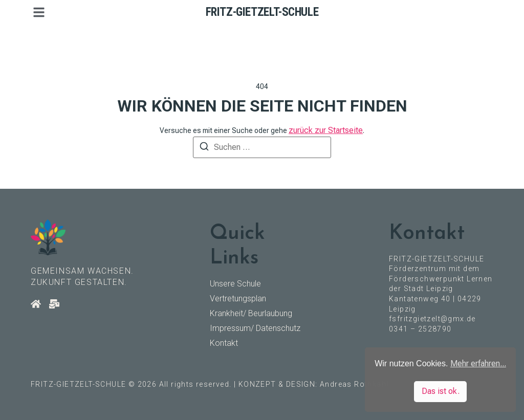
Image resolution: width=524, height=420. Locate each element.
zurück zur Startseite (326, 130)
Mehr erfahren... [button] (478, 363)
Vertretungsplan (238, 299)
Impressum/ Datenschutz (255, 328)
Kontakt (224, 343)
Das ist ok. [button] (441, 391)
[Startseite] (36, 304)
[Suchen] (204, 148)
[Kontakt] (54, 304)
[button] (39, 12)
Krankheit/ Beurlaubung (251, 313)
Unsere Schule (235, 284)
